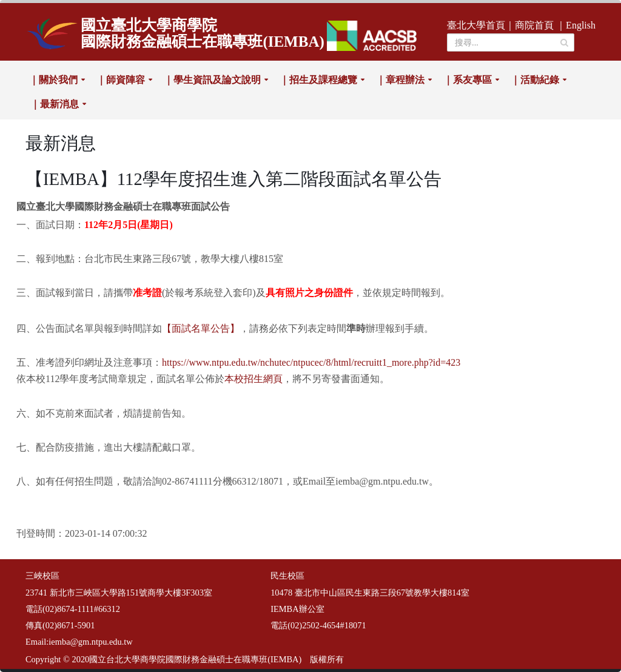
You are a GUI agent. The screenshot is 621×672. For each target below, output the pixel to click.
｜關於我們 (53, 80)
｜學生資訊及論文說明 (212, 80)
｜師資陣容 (121, 80)
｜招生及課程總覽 (318, 80)
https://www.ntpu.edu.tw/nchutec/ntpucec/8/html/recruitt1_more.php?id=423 (311, 362)
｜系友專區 (468, 80)
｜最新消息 (55, 104)
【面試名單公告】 (201, 328)
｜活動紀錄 (535, 80)
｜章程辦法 (400, 80)
